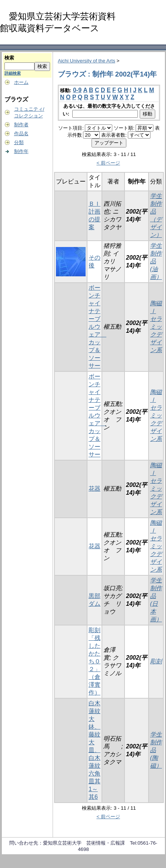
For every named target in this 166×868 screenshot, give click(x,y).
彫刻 (156, 661)
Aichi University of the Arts (87, 61)
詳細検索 (13, 73)
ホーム (21, 82)
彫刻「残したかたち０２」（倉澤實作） (94, 661)
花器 (94, 489)
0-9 (77, 90)
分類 (19, 142)
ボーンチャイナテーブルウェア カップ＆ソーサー (97, 327)
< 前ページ (108, 163)
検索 (9, 58)
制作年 (21, 151)
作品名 (21, 134)
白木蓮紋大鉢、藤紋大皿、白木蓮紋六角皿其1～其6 (94, 750)
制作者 (21, 125)
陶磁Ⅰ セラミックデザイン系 (156, 327)
